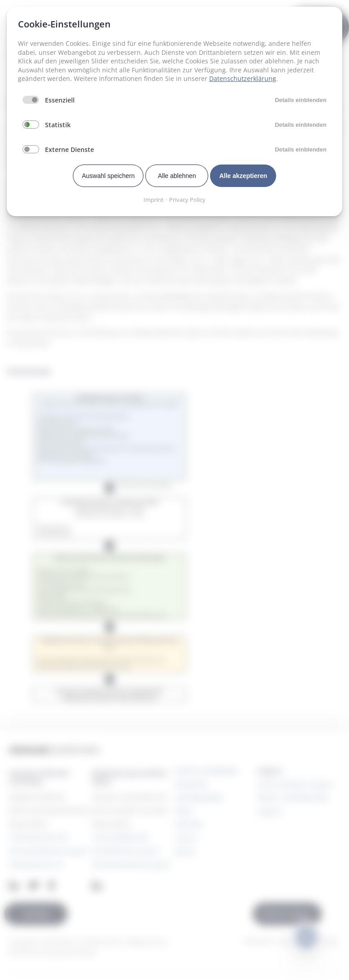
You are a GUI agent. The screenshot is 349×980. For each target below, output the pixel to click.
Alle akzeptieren (243, 176)
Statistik (58, 125)
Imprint (154, 200)
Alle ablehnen (177, 176)
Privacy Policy (187, 200)
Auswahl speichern (108, 176)
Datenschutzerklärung (243, 78)
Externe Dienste (69, 149)
